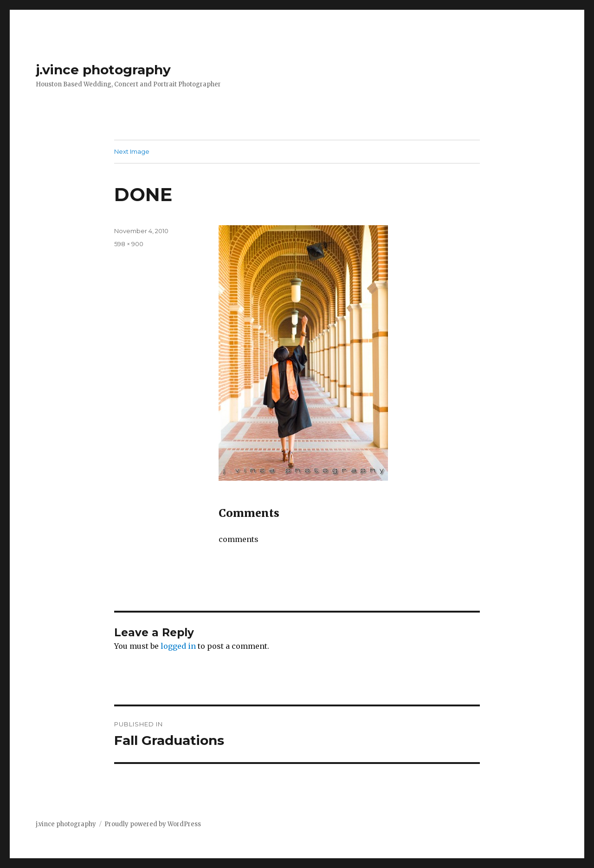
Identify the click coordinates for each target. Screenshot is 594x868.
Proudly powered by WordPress (153, 824)
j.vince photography (103, 70)
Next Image (132, 151)
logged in (178, 646)
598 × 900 (129, 244)
